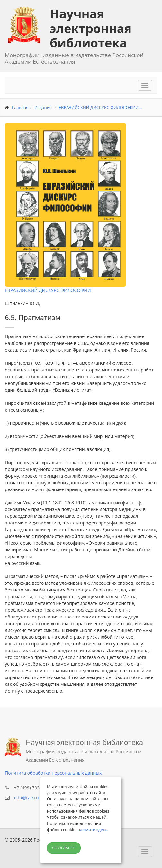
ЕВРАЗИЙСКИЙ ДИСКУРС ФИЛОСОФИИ (48, 290)
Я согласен (64, 848)
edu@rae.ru (27, 798)
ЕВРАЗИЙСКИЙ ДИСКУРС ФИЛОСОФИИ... (100, 107)
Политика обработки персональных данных (53, 773)
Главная (20, 107)
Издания (43, 107)
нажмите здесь (92, 830)
